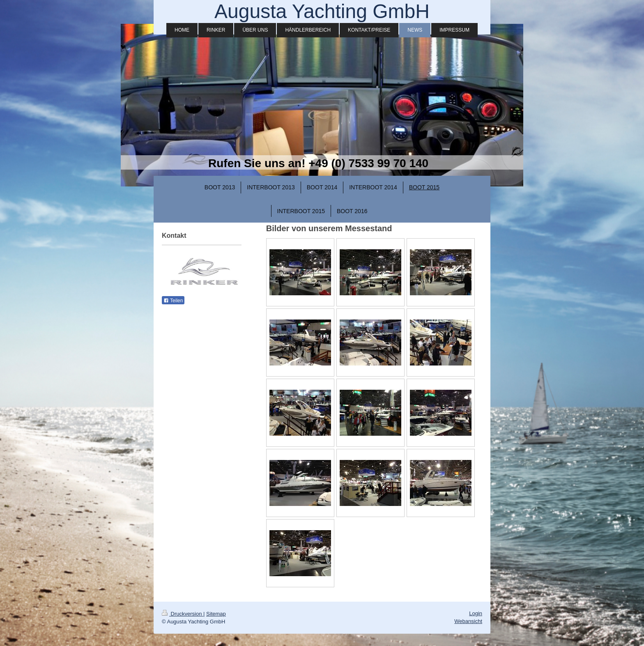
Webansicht (468, 621)
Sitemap (216, 614)
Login (476, 613)
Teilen (173, 301)
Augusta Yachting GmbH (322, 11)
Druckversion (183, 614)
